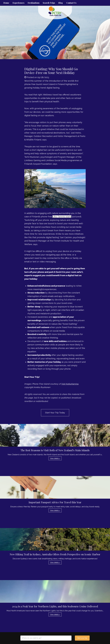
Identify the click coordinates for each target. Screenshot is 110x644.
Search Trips (49, 3)
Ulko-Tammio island (62, 217)
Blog (61, 3)
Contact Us (71, 3)
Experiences (18, 3)
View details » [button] (55, 458)
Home (6, 3)
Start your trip (82, 638)
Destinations (34, 3)
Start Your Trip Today (55, 413)
